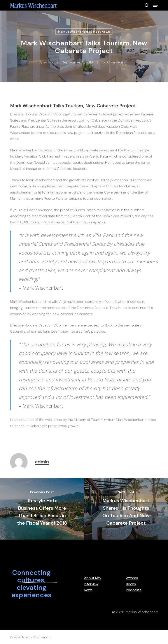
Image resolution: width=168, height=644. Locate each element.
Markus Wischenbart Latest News (84, 32)
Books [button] (131, 584)
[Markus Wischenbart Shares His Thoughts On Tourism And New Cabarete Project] (126, 509)
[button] (156, 5)
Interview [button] (91, 584)
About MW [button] (93, 578)
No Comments (113, 62)
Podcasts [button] (134, 590)
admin (48, 62)
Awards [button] (132, 578)
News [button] (88, 590)
